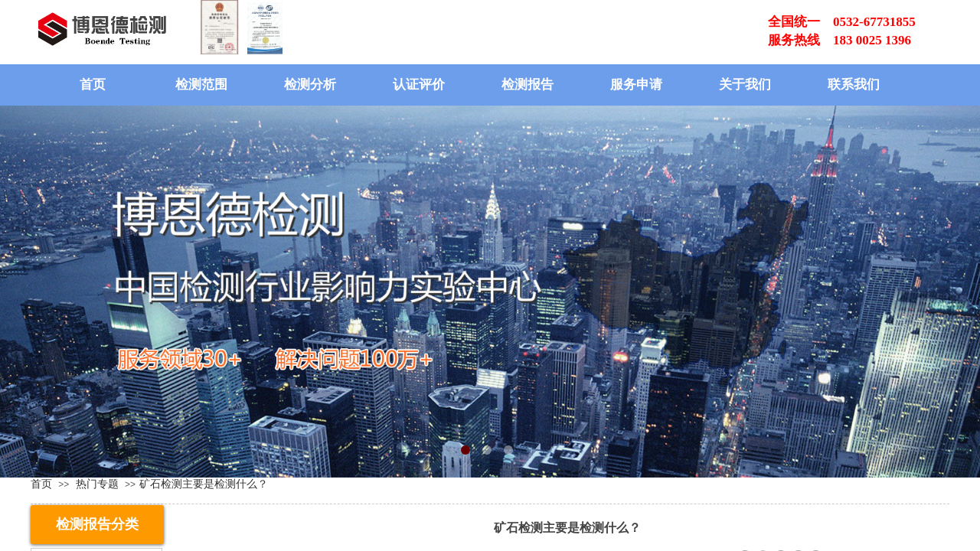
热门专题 (97, 484)
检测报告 (528, 85)
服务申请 (636, 85)
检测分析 (310, 85)
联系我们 (854, 85)
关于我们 (745, 85)
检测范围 (201, 85)
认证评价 (419, 85)
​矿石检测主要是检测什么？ (204, 484)
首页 (93, 85)
